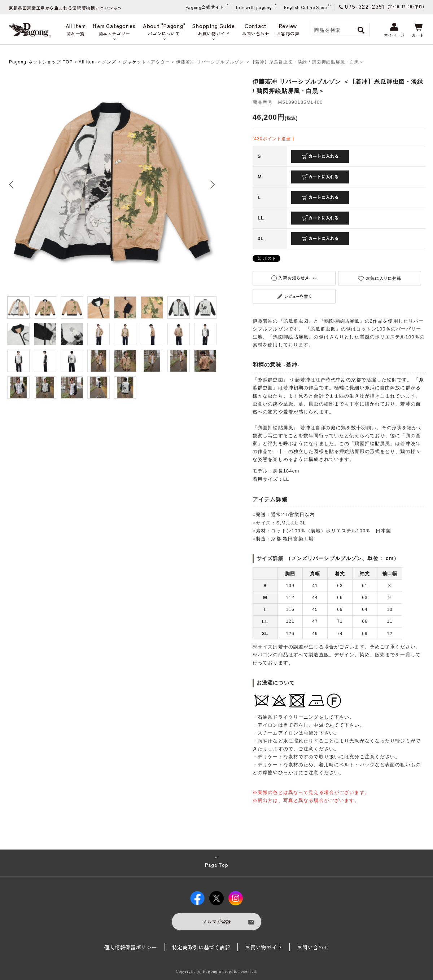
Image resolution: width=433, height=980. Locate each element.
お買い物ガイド (264, 947)
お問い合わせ (313, 947)
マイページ (394, 30)
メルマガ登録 (216, 921)
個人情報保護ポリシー (131, 947)
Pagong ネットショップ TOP (41, 62)
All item (87, 62)
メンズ (109, 62)
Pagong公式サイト (205, 7)
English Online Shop (305, 7)
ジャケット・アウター (146, 62)
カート (418, 30)
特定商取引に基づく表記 (201, 947)
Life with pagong (254, 7)
